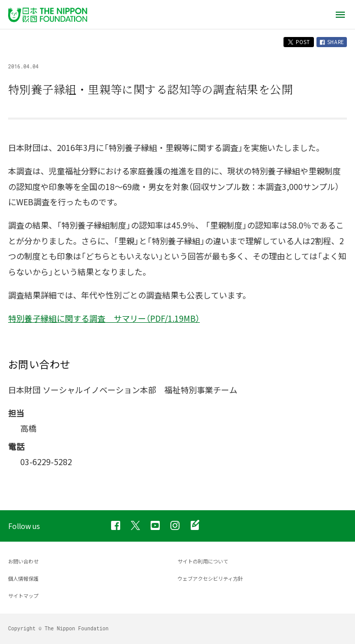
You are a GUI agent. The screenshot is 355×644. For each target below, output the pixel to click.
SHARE (332, 42)
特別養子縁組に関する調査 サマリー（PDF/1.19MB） (104, 318)
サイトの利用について (203, 561)
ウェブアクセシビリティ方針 (210, 578)
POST (299, 42)
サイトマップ (23, 596)
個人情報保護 (23, 578)
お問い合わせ (23, 561)
